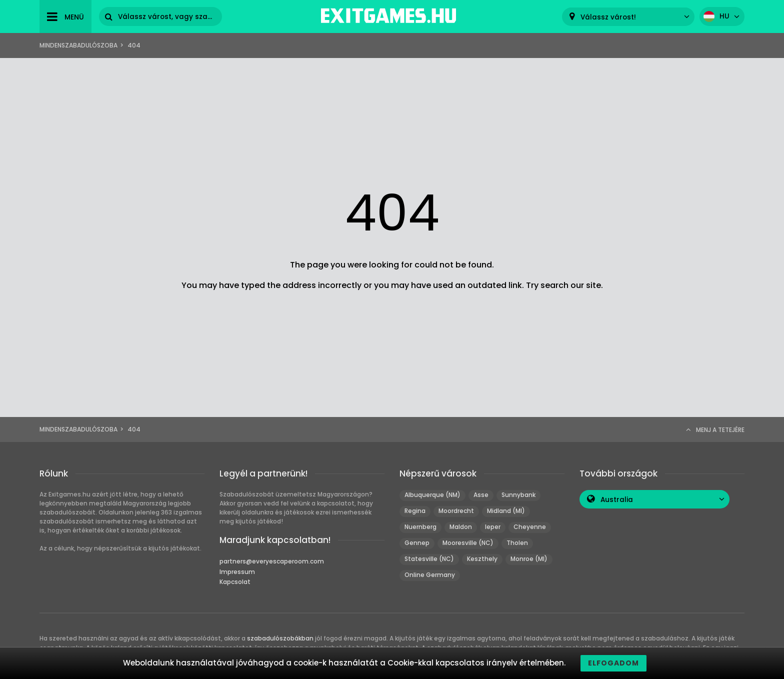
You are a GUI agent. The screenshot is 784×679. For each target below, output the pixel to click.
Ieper (493, 527)
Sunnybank (518, 495)
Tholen (517, 543)
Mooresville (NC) (468, 543)
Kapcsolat (235, 582)
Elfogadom (613, 663)
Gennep (417, 543)
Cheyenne (530, 527)
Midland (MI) (506, 511)
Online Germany (430, 575)
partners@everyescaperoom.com (272, 561)
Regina (415, 511)
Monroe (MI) (529, 559)
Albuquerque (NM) (432, 495)
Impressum (237, 572)
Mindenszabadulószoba (78, 45)
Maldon (461, 527)
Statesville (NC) (429, 559)
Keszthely (482, 559)
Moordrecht (456, 511)
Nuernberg (420, 527)
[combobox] (628, 17)
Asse (481, 495)
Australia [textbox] (617, 500)
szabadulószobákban (280, 638)
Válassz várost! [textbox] (608, 17)
